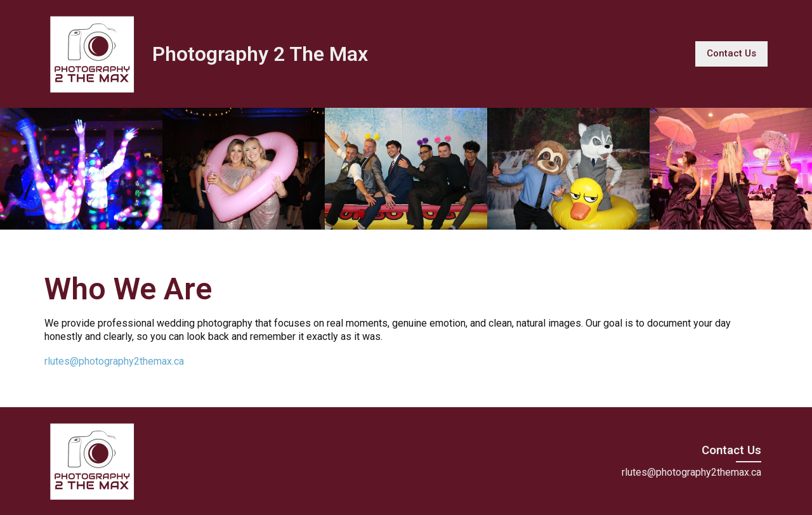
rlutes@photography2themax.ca (114, 361)
